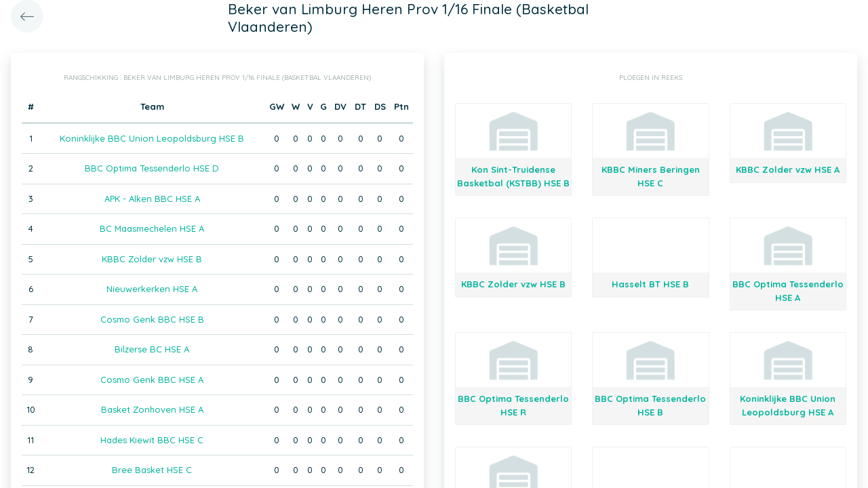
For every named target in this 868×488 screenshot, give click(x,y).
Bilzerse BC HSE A (152, 349)
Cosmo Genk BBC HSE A (152, 380)
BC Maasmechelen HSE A (152, 228)
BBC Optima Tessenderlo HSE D (152, 168)
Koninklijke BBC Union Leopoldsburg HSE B (152, 138)
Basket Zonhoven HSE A (152, 409)
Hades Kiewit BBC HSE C (152, 440)
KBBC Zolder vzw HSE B (152, 259)
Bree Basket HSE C (152, 470)
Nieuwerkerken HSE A (152, 289)
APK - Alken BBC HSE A (152, 199)
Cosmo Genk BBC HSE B (152, 319)
